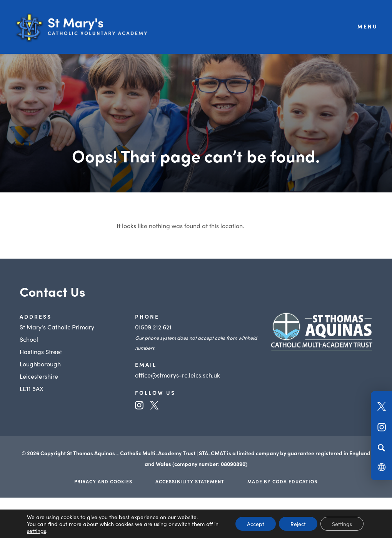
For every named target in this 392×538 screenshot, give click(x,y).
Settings (342, 524)
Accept (256, 524)
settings (37, 531)
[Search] (381, 448)
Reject (298, 524)
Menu (368, 26)
